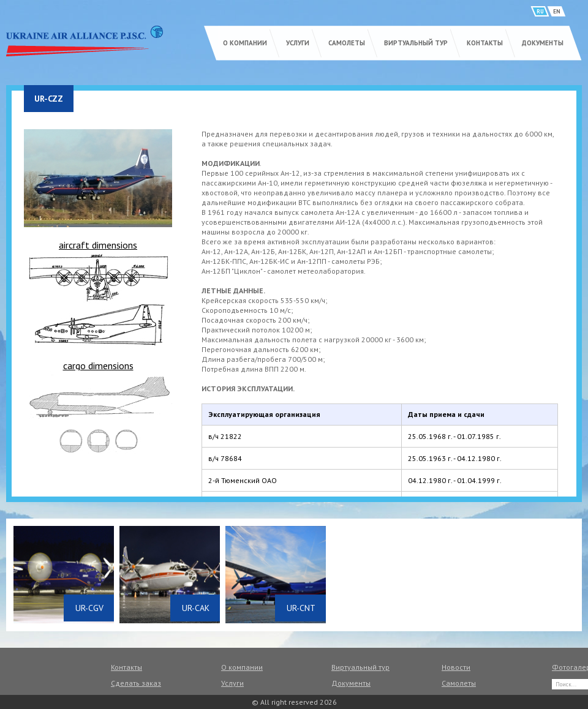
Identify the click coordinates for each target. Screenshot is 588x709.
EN (557, 11)
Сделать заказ (136, 683)
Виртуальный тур (416, 43)
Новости (456, 667)
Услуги (298, 43)
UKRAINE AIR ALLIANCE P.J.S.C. (85, 41)
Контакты (485, 43)
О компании (245, 43)
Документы (543, 43)
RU (540, 11)
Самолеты (347, 43)
